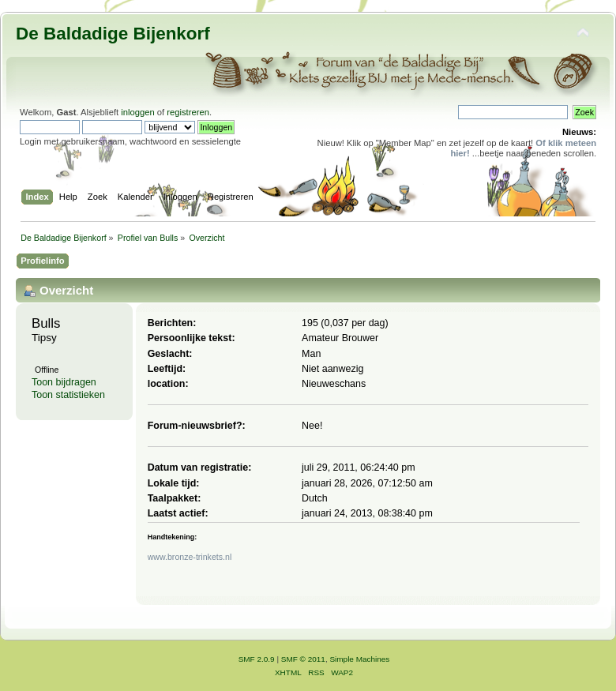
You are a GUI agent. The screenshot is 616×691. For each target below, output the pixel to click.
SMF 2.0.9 (257, 659)
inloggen (137, 112)
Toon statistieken (68, 395)
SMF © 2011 (303, 659)
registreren (188, 112)
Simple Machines (359, 659)
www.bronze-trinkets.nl (190, 557)
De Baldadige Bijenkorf (113, 34)
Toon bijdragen (64, 382)
